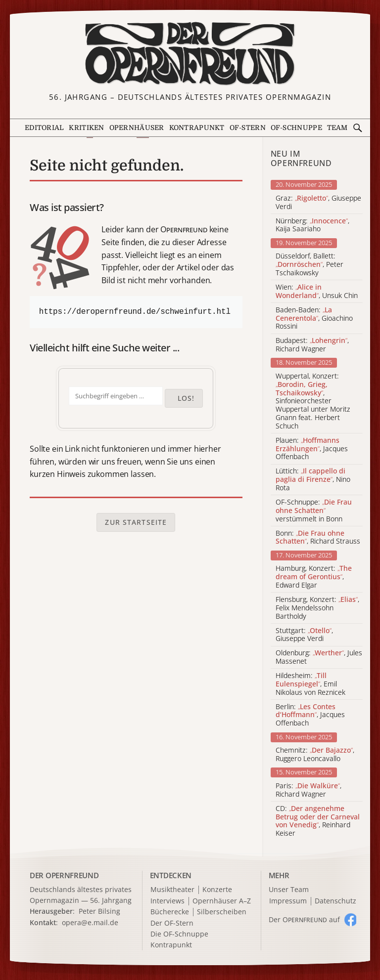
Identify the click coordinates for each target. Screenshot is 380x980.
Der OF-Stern (172, 923)
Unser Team (289, 889)
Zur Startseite (136, 522)
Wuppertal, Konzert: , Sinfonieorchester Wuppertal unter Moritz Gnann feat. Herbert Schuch (313, 401)
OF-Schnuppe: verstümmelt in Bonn (314, 511)
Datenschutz (335, 901)
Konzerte (217, 890)
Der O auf (304, 919)
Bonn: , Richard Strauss (318, 538)
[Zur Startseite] (190, 54)
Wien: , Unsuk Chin (317, 292)
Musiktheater (172, 890)
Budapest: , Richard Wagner (312, 345)
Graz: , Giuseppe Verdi (318, 203)
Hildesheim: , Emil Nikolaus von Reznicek (310, 684)
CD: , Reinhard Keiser (318, 821)
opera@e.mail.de (90, 922)
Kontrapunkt (197, 128)
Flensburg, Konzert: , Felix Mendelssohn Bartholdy (317, 608)
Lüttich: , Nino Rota (313, 479)
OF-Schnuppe (296, 128)
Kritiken (86, 128)
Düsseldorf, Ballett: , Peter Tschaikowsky (309, 264)
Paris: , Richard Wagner (309, 790)
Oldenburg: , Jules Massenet (319, 657)
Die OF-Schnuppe (179, 934)
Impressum (288, 901)
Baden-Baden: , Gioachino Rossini (314, 318)
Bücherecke (170, 912)
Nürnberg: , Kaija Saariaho (312, 225)
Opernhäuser (137, 128)
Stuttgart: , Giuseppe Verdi (304, 635)
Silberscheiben (222, 912)
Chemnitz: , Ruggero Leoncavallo (315, 755)
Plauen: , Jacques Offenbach (312, 449)
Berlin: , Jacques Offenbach (310, 715)
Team (337, 128)
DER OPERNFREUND (64, 875)
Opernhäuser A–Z (222, 901)
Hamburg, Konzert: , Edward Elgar (314, 577)
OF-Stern (248, 128)
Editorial (45, 128)
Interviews (167, 901)
